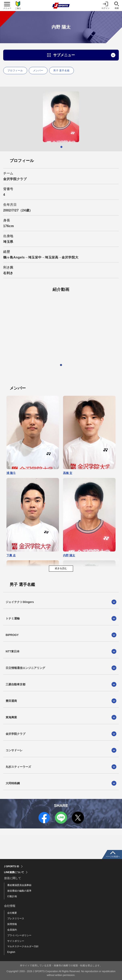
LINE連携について (14, 872)
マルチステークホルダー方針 (23, 946)
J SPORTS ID (12, 866)
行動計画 (12, 896)
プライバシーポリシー (19, 935)
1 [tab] (61, 147)
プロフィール (15, 71)
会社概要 (12, 913)
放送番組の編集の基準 (19, 891)
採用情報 (12, 924)
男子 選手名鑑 (62, 71)
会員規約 (12, 930)
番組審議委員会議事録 (19, 885)
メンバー (38, 71)
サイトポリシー (16, 941)
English (11, 952)
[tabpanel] (61, 117)
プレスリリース (16, 918)
